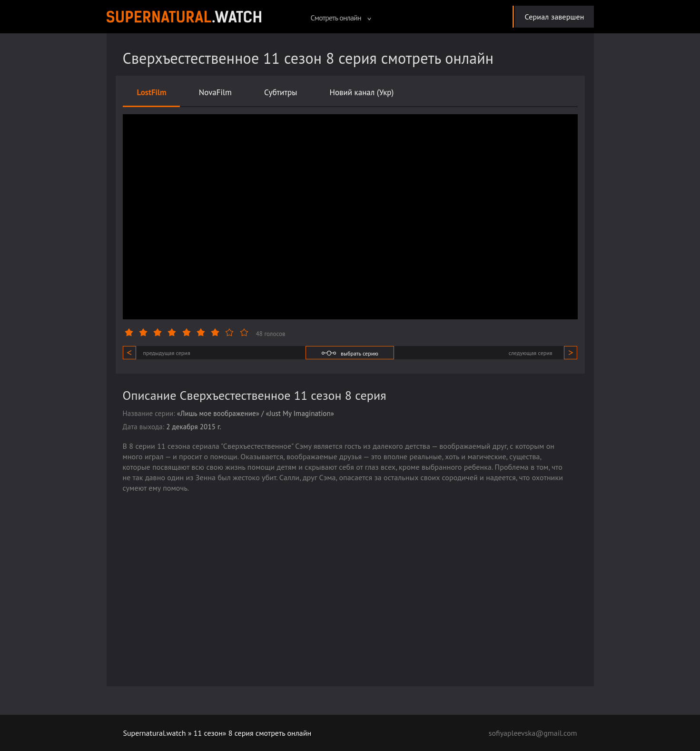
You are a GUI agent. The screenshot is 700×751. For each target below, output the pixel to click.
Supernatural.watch (155, 733)
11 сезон (208, 733)
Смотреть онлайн (341, 18)
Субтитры (281, 92)
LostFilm (152, 92)
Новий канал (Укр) (361, 92)
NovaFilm (215, 92)
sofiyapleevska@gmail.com (533, 733)
